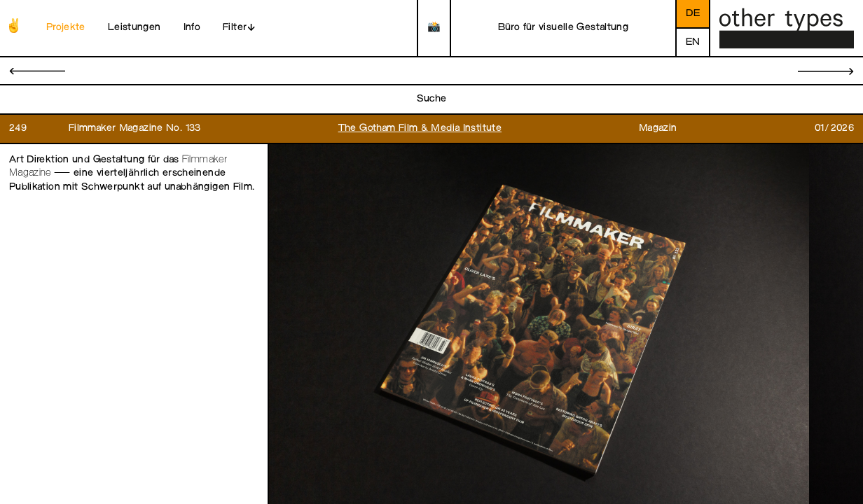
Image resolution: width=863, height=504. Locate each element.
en (693, 42)
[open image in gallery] (539, 324)
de (693, 14)
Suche (432, 99)
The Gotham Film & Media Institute (420, 128)
